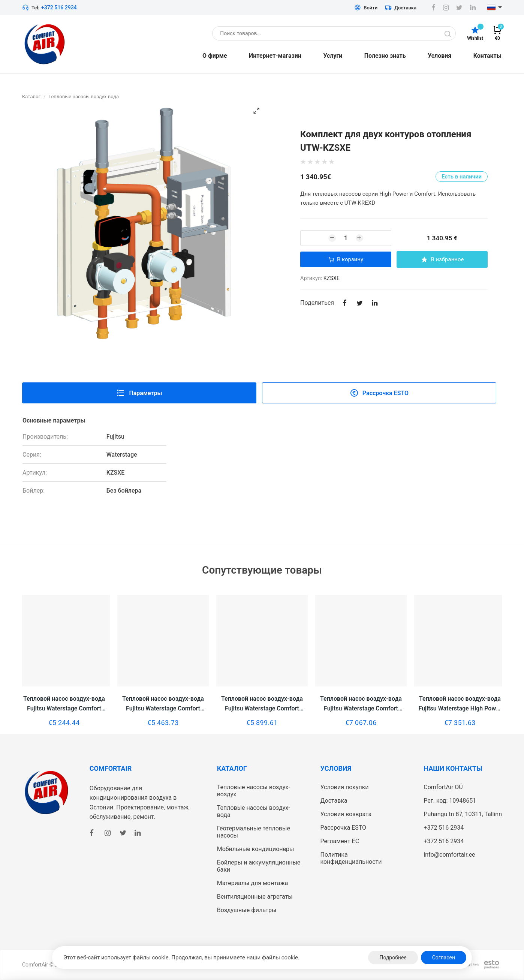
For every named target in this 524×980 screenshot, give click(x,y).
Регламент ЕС (340, 841)
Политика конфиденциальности (351, 858)
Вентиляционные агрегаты (255, 897)
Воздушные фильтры (247, 910)
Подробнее (393, 958)
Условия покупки (344, 787)
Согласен (444, 958)
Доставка (401, 7)
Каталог (31, 97)
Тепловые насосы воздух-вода (84, 97)
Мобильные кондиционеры (256, 849)
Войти (366, 7)
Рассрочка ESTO (379, 393)
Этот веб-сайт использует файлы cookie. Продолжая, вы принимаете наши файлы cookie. (181, 958)
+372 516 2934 (59, 7)
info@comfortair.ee (449, 855)
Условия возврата (346, 814)
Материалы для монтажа (253, 883)
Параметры (139, 393)
